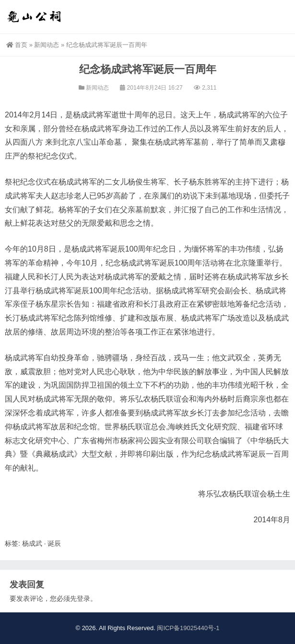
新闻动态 (47, 45)
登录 (83, 598)
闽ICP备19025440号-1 (188, 628)
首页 (17, 45)
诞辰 (54, 543)
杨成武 (32, 543)
